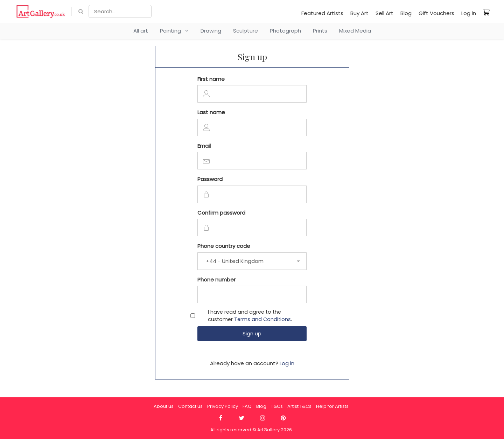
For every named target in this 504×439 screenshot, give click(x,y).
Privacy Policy (223, 406)
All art (141, 31)
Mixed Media (355, 31)
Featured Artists (322, 13)
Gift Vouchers (436, 13)
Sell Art (384, 13)
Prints (320, 31)
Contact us (190, 406)
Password (210, 179)
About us (164, 406)
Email (204, 146)
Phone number (216, 280)
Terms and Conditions (262, 319)
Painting (174, 31)
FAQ (247, 406)
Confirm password (221, 213)
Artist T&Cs (299, 406)
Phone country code (224, 246)
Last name (211, 112)
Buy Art (359, 13)
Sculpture (246, 31)
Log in (469, 13)
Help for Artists (332, 406)
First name (211, 79)
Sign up (252, 333)
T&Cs (277, 406)
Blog (406, 13)
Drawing (211, 31)
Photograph (285, 31)
